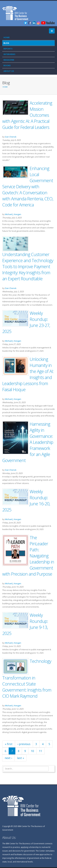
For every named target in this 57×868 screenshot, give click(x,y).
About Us (9, 71)
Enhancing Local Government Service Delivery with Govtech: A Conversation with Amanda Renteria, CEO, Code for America (28, 186)
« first (9, 744)
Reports (8, 49)
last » (21, 758)
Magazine (9, 60)
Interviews (9, 54)
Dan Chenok (11, 137)
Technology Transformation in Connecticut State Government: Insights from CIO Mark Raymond (27, 678)
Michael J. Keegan (13, 214)
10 (32, 751)
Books (7, 65)
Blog (6, 43)
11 (40, 751)
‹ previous (24, 744)
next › (8, 758)
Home (7, 37)
